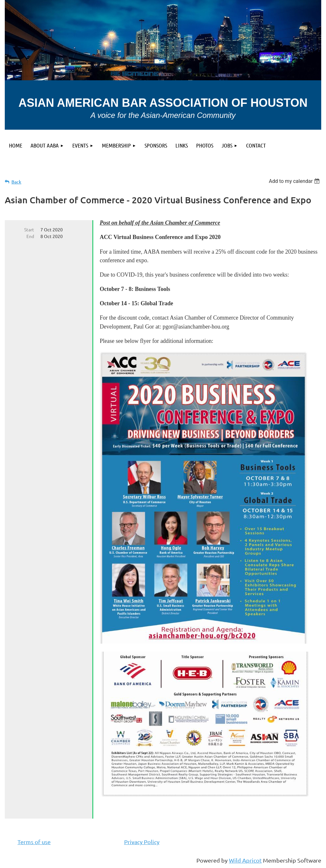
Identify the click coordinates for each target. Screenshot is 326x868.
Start (29, 229)
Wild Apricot (245, 860)
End (30, 236)
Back (16, 182)
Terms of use (34, 842)
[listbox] (295, 181)
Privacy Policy (142, 842)
